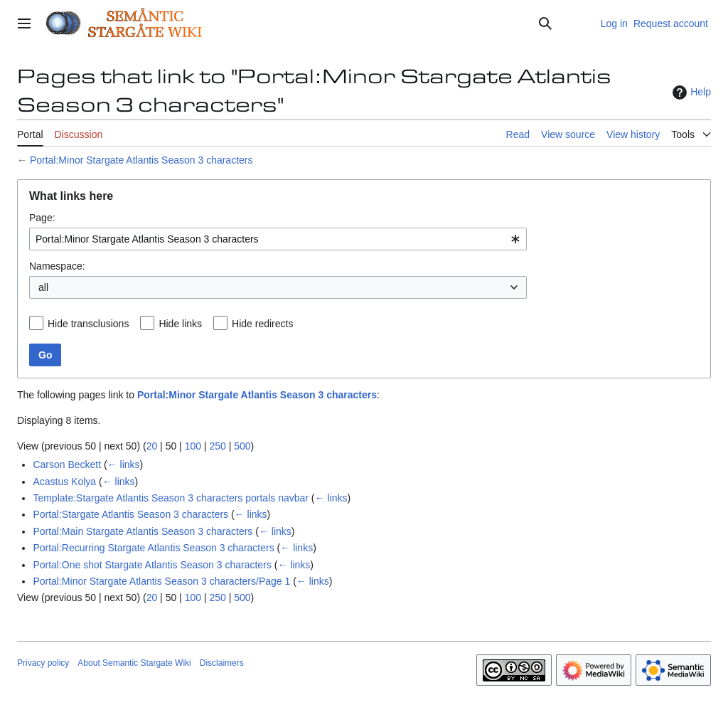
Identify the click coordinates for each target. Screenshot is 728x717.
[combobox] (278, 239)
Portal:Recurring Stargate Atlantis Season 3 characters (153, 548)
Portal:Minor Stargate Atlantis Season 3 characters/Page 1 (161, 581)
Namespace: (57, 266)
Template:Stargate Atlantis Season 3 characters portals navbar (171, 498)
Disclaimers (222, 663)
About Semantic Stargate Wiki (134, 663)
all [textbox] (43, 287)
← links (124, 464)
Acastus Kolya (64, 482)
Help (690, 92)
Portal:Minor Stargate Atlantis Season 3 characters (141, 160)
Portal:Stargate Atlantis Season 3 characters (130, 514)
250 (217, 446)
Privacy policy (43, 663)
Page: (42, 218)
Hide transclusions (88, 324)
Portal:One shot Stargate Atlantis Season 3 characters (152, 565)
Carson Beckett (67, 464)
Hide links (180, 324)
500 (242, 446)
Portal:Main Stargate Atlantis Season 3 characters (143, 531)
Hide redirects (262, 324)
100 (193, 446)
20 (152, 446)
